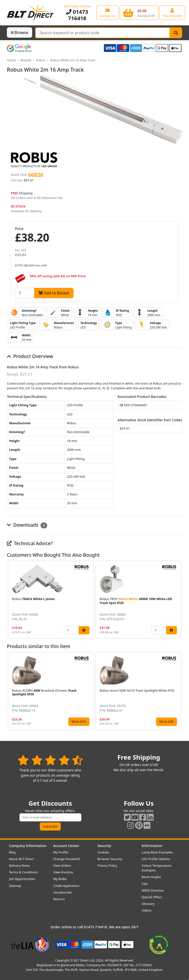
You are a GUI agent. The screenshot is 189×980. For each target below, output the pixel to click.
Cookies (103, 852)
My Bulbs (60, 879)
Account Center (66, 846)
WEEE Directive (153, 890)
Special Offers (152, 897)
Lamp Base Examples (157, 852)
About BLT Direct (22, 859)
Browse (20, 33)
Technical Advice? (30, 543)
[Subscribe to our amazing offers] (50, 817)
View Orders (62, 866)
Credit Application (66, 886)
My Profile (61, 852)
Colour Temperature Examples (157, 868)
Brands (26, 60)
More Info (79, 721)
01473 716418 (77, 15)
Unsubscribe (63, 892)
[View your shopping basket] (139, 13)
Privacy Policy (108, 866)
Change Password (66, 859)
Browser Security (110, 859)
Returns (59, 899)
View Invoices (63, 872)
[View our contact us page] (108, 13)
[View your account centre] (172, 13)
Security (104, 846)
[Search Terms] (103, 33)
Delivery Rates (20, 866)
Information (152, 846)
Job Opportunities (22, 879)
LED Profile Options (156, 859)
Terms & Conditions (23, 872)
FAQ (145, 884)
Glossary (148, 904)
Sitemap (15, 886)
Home (11, 60)
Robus (41, 60)
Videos (147, 910)
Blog (12, 852)
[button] (178, 600)
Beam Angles (152, 877)
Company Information (28, 846)
